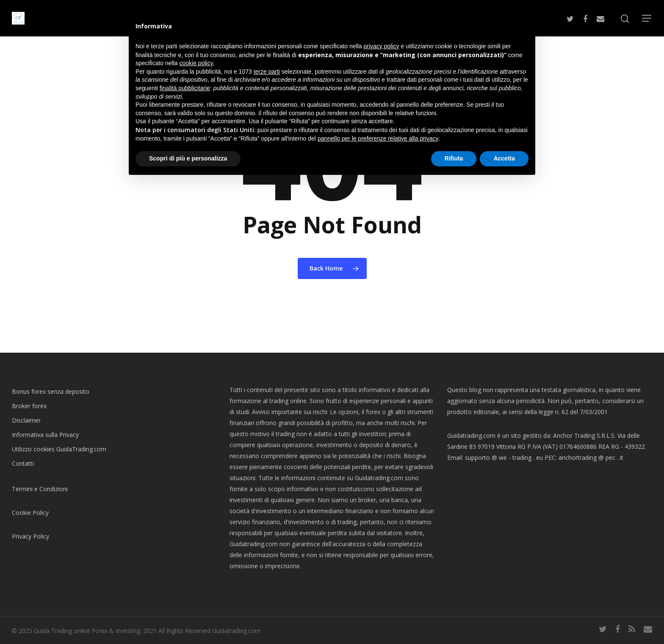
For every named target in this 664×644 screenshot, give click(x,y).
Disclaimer (26, 420)
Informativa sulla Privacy (45, 435)
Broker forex (29, 406)
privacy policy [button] (382, 46)
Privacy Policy (30, 536)
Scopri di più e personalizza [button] (188, 158)
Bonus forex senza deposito (51, 391)
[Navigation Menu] (647, 18)
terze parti (267, 72)
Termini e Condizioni (40, 489)
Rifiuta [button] (454, 158)
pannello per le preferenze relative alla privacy (378, 138)
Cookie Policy (30, 513)
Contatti (23, 463)
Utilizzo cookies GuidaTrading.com (59, 449)
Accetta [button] (504, 158)
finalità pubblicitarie (185, 88)
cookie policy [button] (196, 63)
